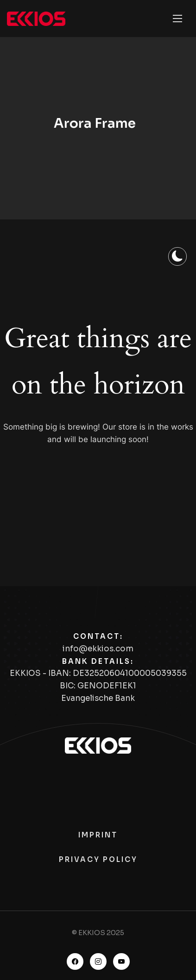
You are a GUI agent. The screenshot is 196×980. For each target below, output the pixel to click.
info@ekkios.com (98, 649)
